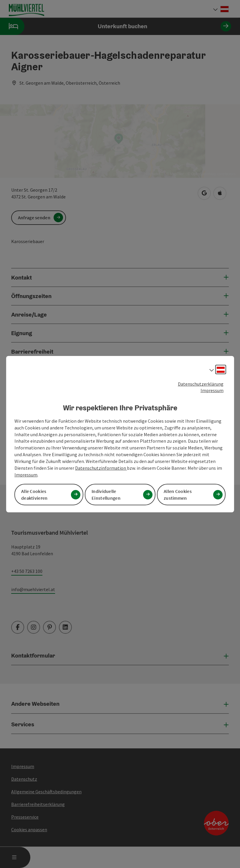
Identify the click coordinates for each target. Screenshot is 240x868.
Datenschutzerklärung (201, 384)
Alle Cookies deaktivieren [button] (34, 495)
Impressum (212, 390)
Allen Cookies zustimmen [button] (178, 495)
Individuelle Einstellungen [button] (106, 495)
